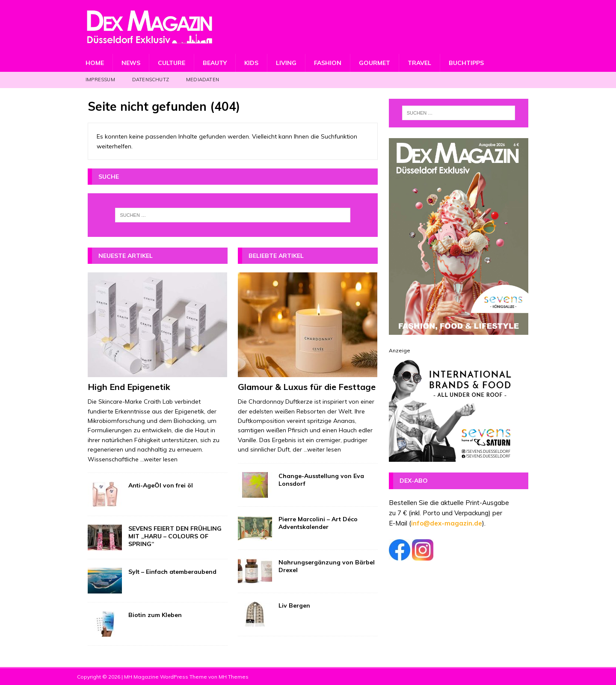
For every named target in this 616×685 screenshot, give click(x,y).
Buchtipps (466, 63)
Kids (251, 63)
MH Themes (234, 677)
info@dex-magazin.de (447, 523)
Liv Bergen (294, 605)
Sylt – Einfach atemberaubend (172, 572)
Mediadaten (203, 80)
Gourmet (375, 63)
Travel (419, 63)
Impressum (100, 80)
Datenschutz (151, 80)
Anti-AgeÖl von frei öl (161, 485)
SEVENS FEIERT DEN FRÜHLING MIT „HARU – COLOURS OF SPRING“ (175, 536)
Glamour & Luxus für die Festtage (307, 387)
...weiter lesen (159, 459)
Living (286, 63)
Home (95, 63)
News (131, 63)
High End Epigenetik (129, 387)
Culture (172, 63)
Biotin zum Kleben (155, 615)
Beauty (215, 63)
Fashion (328, 63)
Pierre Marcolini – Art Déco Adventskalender (318, 523)
